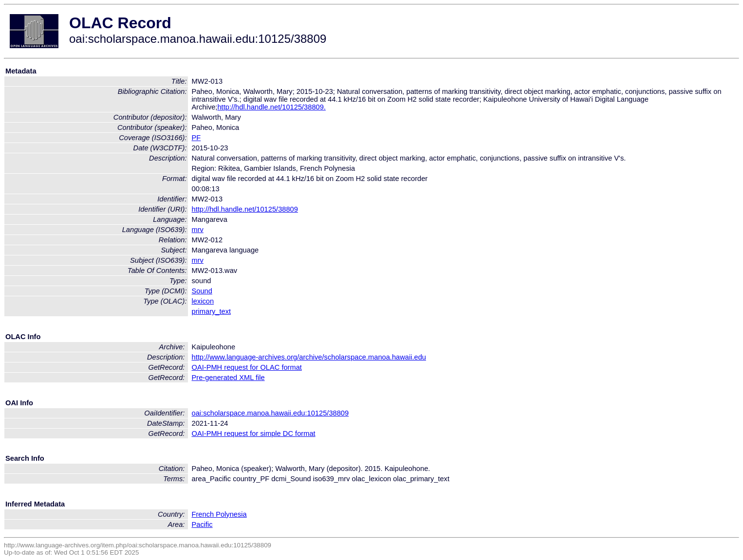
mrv (198, 230)
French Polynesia (219, 514)
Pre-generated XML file (228, 378)
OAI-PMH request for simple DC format (254, 434)
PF (196, 138)
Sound (202, 291)
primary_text (212, 311)
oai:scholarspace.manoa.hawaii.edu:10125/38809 (270, 413)
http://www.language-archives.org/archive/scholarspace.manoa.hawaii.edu (309, 357)
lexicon (203, 301)
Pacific (202, 524)
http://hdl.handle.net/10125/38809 (245, 209)
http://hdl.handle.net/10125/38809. (271, 107)
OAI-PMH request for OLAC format (247, 367)
